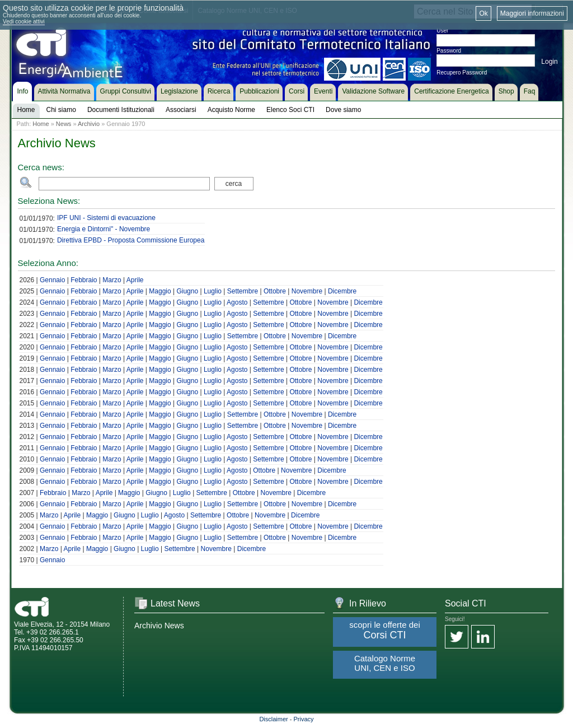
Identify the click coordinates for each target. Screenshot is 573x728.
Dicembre (342, 291)
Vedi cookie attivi (24, 22)
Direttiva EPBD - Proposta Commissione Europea (131, 240)
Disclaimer (273, 719)
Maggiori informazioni (532, 13)
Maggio (160, 291)
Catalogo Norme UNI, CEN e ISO (385, 663)
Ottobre (275, 291)
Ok (483, 13)
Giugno (187, 291)
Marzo (112, 280)
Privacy (304, 719)
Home (41, 124)
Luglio (213, 291)
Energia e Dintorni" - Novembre (104, 229)
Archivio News (159, 626)
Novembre (307, 291)
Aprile (135, 280)
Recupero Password (462, 73)
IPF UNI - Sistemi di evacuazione (106, 218)
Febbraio (84, 280)
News (64, 124)
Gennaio (52, 280)
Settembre (243, 291)
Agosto (237, 302)
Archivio (89, 124)
